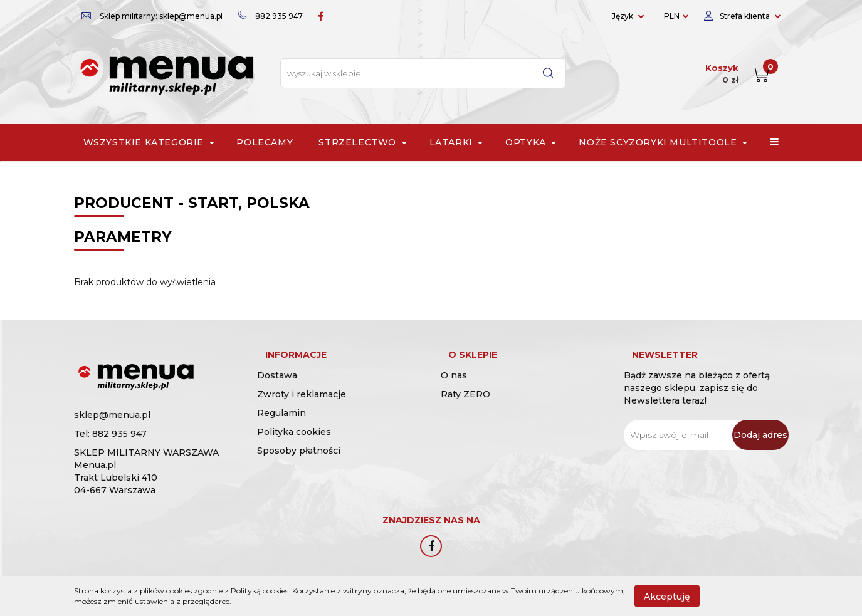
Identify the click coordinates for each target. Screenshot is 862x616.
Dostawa (277, 389)
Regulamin (281, 426)
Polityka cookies (294, 445)
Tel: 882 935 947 (110, 434)
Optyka (529, 142)
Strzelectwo (361, 142)
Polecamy (265, 142)
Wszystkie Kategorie (147, 142)
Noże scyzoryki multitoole (661, 142)
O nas (454, 389)
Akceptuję (667, 596)
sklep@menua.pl (112, 415)
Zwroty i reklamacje (302, 407)
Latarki (455, 142)
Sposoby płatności (299, 464)
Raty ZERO (465, 407)
